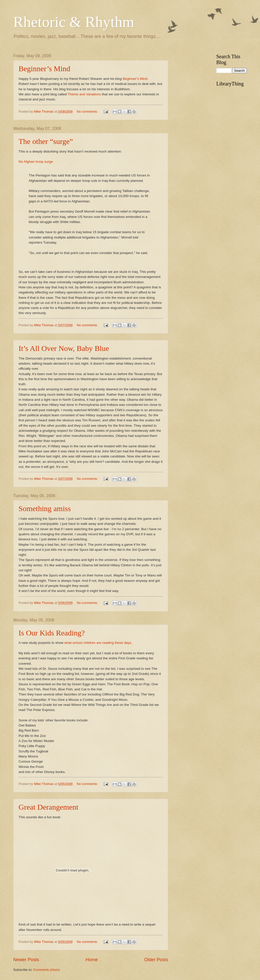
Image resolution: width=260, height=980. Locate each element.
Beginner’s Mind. (135, 79)
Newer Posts (26, 960)
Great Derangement (48, 807)
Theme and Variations (84, 94)
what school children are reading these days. (98, 643)
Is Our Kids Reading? (52, 633)
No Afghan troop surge (36, 162)
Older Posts (156, 960)
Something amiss (45, 508)
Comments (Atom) (46, 970)
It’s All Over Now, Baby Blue (64, 348)
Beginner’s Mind (44, 69)
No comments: (88, 112)
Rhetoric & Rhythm (74, 22)
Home (92, 960)
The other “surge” (46, 141)
